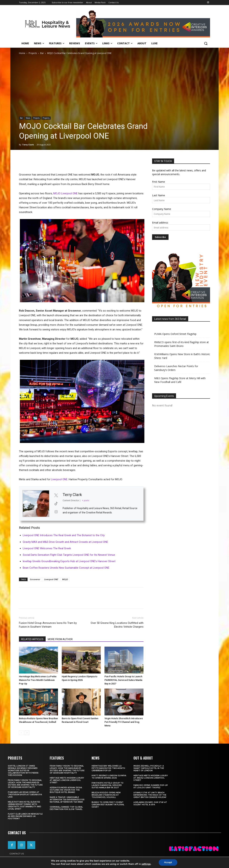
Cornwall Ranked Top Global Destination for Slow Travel (66, 808)
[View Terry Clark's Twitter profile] (56, 495)
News (28, 118)
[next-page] (27, 733)
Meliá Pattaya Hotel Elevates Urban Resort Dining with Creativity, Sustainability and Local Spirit (25, 805)
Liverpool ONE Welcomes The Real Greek (47, 548)
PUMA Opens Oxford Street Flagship (175, 334)
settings (146, 864)
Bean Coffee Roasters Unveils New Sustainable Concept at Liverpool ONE (66, 568)
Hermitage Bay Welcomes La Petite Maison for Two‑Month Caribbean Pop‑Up (38, 680)
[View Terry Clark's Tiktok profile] (56, 504)
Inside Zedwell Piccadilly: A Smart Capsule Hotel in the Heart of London (149, 768)
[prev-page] (21, 733)
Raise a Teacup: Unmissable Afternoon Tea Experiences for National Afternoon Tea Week (67, 800)
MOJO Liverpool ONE (65, 193)
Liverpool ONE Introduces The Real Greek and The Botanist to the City (64, 535)
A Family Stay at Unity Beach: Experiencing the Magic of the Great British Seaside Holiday (150, 795)
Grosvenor (35, 579)
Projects (33, 53)
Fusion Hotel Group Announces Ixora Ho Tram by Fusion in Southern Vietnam (48, 625)
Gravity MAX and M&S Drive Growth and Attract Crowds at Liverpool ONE (65, 542)
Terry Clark (28, 145)
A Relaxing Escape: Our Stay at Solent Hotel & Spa (150, 803)
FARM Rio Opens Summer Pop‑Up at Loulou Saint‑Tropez (151, 786)
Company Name (162, 209)
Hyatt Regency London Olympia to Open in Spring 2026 (109, 777)
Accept (168, 862)
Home (22, 53)
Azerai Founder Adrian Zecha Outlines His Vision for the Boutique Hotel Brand (66, 790)
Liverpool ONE (59, 479)
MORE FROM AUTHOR (60, 639)
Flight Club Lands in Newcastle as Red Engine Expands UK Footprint (25, 816)
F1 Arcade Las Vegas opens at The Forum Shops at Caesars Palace (25, 795)
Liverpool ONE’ (51, 579)
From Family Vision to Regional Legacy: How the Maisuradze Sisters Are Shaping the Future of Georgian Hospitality (25, 784)
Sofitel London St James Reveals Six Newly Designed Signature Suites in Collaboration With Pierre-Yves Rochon (23, 771)
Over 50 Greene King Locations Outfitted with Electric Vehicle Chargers (117, 625)
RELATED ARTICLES (32, 639)
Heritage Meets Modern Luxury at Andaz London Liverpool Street (67, 780)
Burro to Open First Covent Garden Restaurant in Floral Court (108, 805)
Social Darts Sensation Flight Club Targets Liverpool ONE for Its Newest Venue (69, 555)
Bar (42, 53)
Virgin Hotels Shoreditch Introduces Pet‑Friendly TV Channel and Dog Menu (124, 722)
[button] (206, 43)
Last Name (159, 195)
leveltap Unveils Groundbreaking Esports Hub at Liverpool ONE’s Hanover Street (69, 561)
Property (46, 118)
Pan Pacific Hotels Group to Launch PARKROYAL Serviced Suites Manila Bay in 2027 (123, 680)
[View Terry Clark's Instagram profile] (56, 512)
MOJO (65, 579)
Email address (160, 223)
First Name (159, 182)
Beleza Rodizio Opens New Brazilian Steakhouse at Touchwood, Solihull (106, 795)
